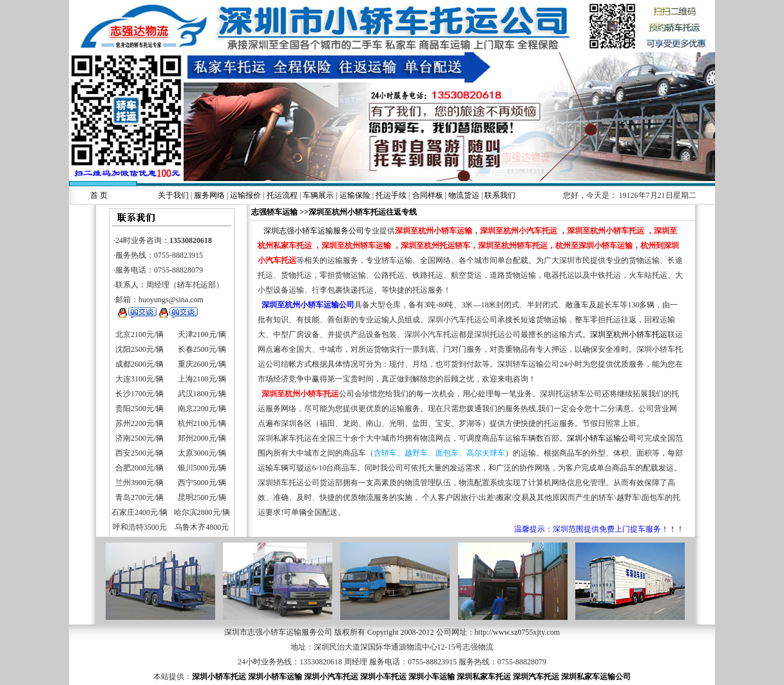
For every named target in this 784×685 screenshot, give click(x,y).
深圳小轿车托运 (219, 677)
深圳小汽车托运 (331, 677)
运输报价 (245, 195)
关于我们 (173, 195)
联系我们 (500, 195)
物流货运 (464, 195)
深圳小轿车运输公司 (602, 438)
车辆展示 (318, 195)
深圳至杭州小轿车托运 (629, 334)
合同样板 (428, 195)
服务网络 (209, 195)
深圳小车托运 (383, 677)
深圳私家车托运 (484, 677)
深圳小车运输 (432, 677)
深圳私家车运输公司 (596, 677)
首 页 (99, 195)
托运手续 (391, 195)
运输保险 (355, 195)
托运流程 (282, 195)
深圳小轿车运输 (275, 677)
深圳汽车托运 (536, 677)
